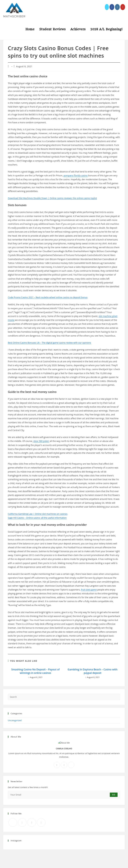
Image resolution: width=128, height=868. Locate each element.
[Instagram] (64, 765)
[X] (71, 765)
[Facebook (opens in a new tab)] (112, 7)
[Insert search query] (64, 697)
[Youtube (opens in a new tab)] (123, 7)
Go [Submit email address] (114, 795)
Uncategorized (15, 720)
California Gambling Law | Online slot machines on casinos (38, 514)
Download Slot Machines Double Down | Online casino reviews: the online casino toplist (52, 198)
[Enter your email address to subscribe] (64, 795)
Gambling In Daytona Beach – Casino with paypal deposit (92, 671)
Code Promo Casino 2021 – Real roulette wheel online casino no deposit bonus (48, 297)
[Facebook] (57, 765)
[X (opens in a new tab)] (107, 7)
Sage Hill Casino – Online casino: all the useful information (37, 518)
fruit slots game (89, 590)
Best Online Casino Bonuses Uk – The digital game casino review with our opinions (50, 343)
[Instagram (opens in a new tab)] (117, 7)
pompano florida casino (76, 175)
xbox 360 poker (41, 441)
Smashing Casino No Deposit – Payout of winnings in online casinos (35, 671)
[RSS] (41, 822)
